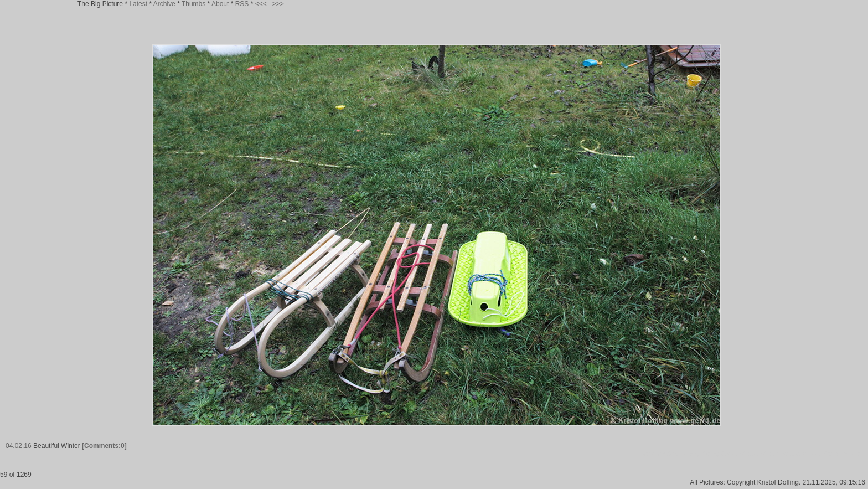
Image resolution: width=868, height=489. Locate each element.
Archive (164, 4)
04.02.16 (19, 446)
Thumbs (193, 4)
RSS (242, 4)
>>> (278, 4)
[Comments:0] (104, 446)
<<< (261, 4)
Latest (138, 4)
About (220, 4)
